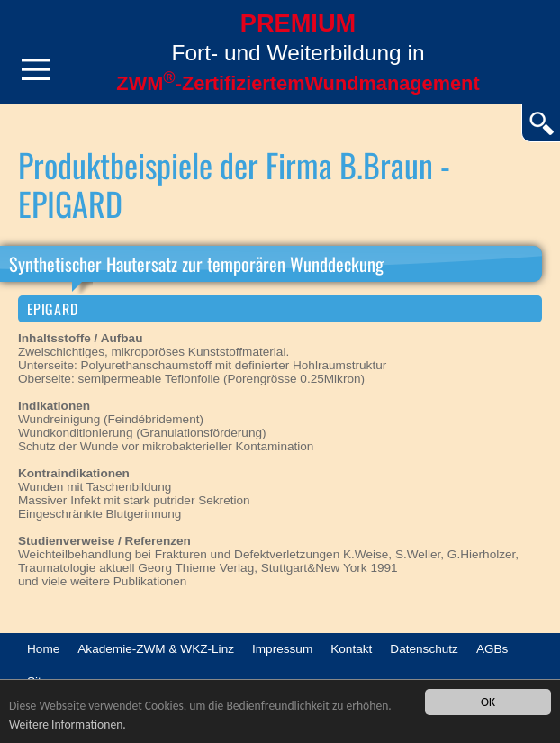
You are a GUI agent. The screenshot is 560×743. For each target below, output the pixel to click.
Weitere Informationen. (68, 725)
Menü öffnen (36, 69)
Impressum (282, 649)
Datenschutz (424, 649)
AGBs (492, 649)
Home (43, 649)
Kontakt (351, 649)
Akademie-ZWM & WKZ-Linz (156, 649)
